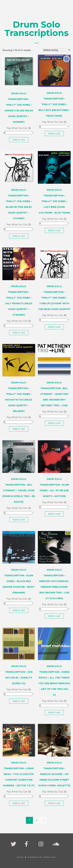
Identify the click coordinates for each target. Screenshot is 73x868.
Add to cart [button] (19, 140)
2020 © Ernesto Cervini (36, 857)
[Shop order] (57, 50)
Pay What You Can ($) (19, 128)
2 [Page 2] (37, 820)
